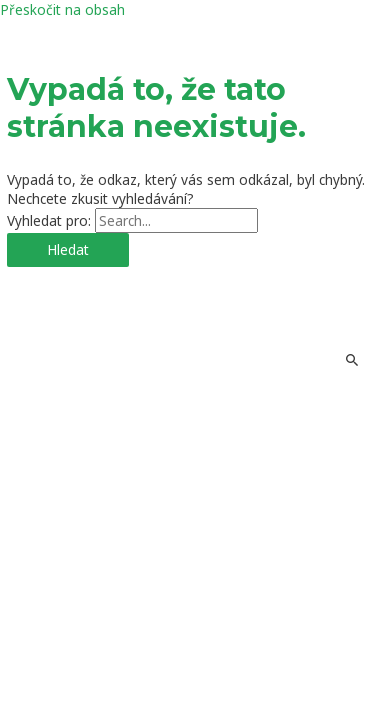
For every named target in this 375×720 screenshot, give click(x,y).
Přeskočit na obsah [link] (62, 9)
